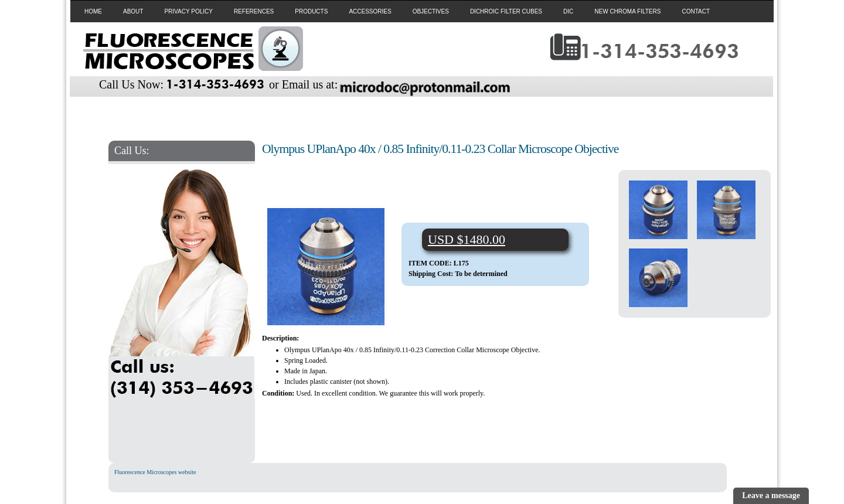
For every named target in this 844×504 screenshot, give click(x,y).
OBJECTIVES (431, 11)
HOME (93, 11)
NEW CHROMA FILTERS (627, 11)
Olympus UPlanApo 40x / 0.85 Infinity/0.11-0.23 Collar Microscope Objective (440, 149)
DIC (568, 11)
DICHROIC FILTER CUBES (506, 11)
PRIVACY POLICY (188, 11)
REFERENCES (254, 11)
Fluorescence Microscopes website (155, 472)
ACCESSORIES (370, 11)
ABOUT (133, 11)
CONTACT (696, 11)
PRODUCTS (311, 11)
